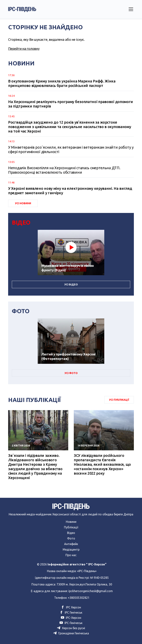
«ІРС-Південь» (87, 571)
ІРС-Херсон (71, 618)
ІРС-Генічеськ (71, 623)
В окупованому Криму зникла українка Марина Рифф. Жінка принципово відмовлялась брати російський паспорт (62, 83)
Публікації (71, 527)
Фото (71, 538)
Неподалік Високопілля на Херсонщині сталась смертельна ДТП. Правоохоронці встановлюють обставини (64, 170)
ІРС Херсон (71, 607)
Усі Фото (71, 373)
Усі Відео (71, 284)
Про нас (71, 555)
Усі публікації (119, 400)
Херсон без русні (71, 628)
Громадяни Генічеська (71, 633)
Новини (71, 522)
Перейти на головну (24, 49)
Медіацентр (71, 549)
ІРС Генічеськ (71, 612)
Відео (71, 533)
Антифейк (71, 544)
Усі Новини (23, 203)
